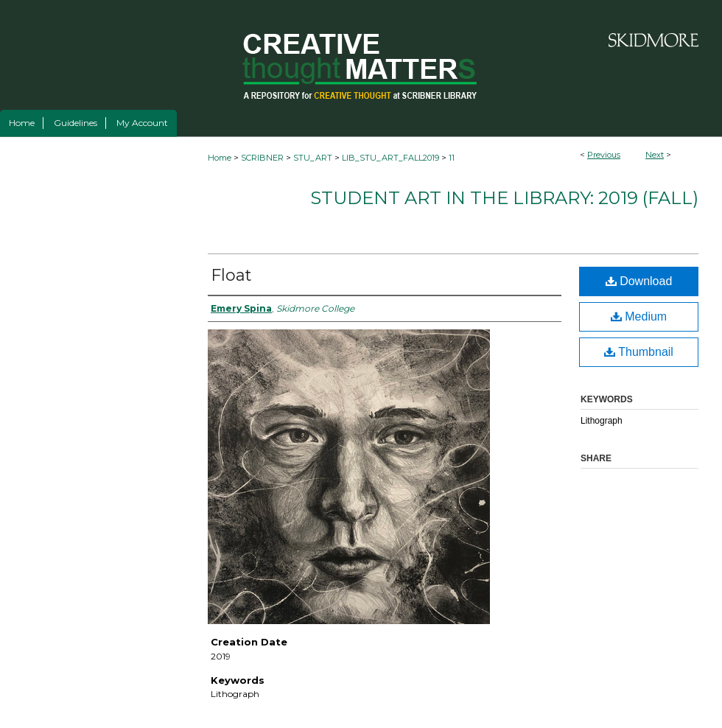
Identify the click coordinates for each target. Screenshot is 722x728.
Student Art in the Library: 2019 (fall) (504, 198)
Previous (604, 155)
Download (639, 281)
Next (655, 155)
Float (231, 275)
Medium (639, 316)
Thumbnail (639, 352)
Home (220, 158)
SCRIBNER (262, 158)
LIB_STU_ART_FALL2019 (390, 158)
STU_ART (313, 158)
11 (452, 158)
